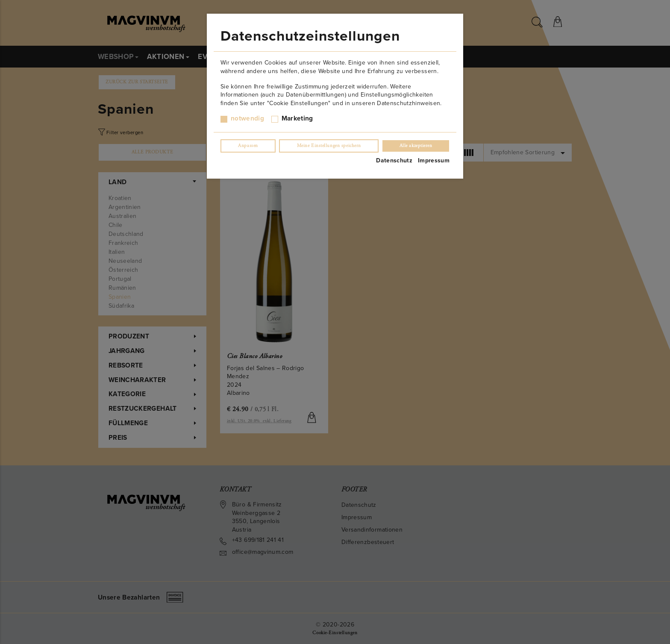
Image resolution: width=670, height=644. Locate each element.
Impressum (434, 160)
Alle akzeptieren (416, 146)
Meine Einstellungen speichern (329, 146)
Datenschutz (394, 160)
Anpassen (248, 146)
